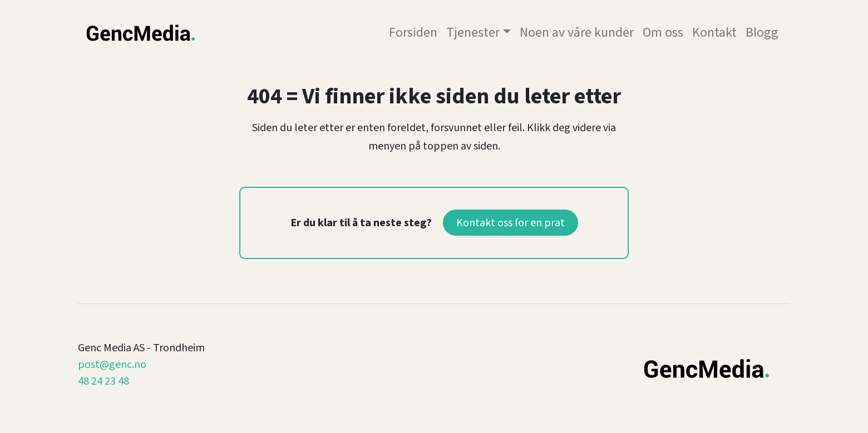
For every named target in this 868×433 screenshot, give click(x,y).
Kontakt (714, 33)
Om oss (663, 33)
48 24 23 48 (103, 381)
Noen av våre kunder (577, 33)
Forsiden (413, 33)
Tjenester (473, 33)
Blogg (762, 33)
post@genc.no (112, 365)
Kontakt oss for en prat (511, 223)
